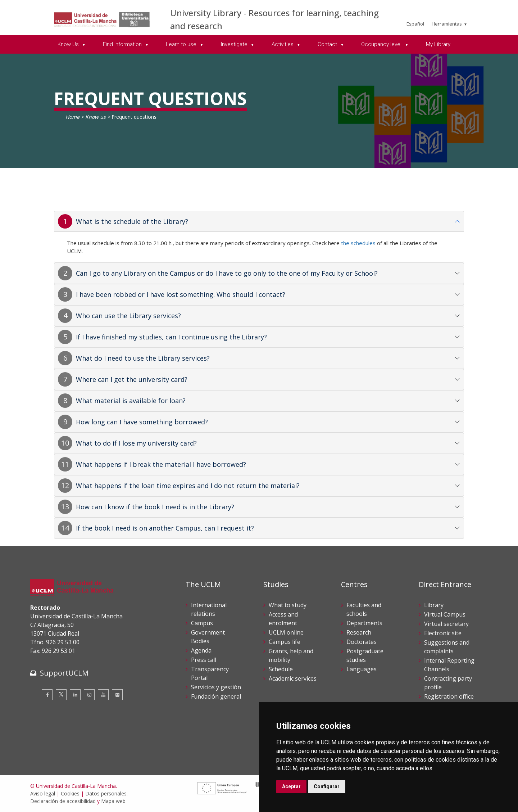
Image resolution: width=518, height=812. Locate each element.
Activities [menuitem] (283, 44)
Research (359, 632)
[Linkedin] (75, 695)
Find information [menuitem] (123, 44)
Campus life (285, 642)
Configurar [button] (327, 786)
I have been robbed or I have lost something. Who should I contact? (181, 294)
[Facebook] (47, 695)
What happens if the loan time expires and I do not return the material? (188, 486)
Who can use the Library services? (128, 316)
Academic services (293, 678)
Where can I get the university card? (132, 379)
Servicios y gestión (216, 687)
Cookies (70, 793)
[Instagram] (89, 695)
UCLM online (286, 632)
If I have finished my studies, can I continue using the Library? (171, 337)
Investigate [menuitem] (235, 44)
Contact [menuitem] (328, 44)
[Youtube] (103, 695)
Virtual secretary (446, 624)
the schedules (358, 243)
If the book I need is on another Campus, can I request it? (165, 528)
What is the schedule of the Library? (132, 221)
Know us (96, 117)
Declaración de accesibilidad (63, 801)
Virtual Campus (445, 614)
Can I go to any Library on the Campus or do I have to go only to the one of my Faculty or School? (227, 273)
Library (434, 605)
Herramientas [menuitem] (447, 24)
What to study (288, 605)
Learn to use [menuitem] (182, 44)
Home (72, 117)
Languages (362, 669)
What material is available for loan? (131, 401)
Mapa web (113, 801)
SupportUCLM (64, 673)
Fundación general (216, 696)
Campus (202, 623)
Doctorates (362, 642)
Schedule (281, 669)
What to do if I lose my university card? (136, 443)
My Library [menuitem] (438, 44)
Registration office (449, 696)
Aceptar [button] (291, 786)
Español (415, 24)
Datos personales (106, 793)
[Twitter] (61, 695)
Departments (364, 623)
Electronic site (443, 633)
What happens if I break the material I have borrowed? (161, 464)
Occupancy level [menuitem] (382, 44)
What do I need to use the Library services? (143, 358)
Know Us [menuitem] (69, 44)
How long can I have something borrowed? (142, 422)
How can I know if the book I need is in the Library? (155, 507)
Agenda (201, 650)
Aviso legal (43, 793)
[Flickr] (117, 695)
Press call (204, 660)
